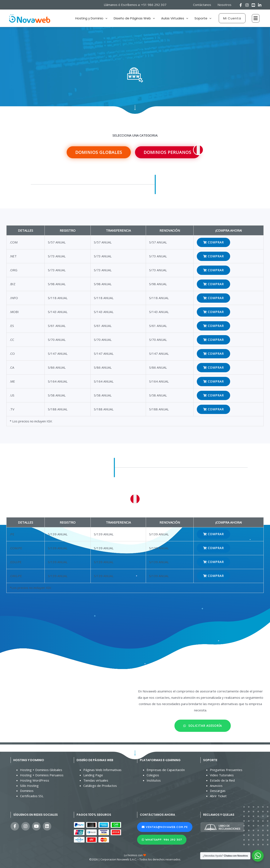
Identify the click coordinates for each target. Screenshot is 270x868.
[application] (105, 18)
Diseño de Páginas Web (134, 18)
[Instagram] (247, 5)
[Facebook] (241, 5)
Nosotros (224, 5)
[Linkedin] (260, 5)
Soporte (203, 18)
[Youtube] (253, 5)
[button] (232, 18)
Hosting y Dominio (91, 18)
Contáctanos (202, 5)
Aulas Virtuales (175, 18)
